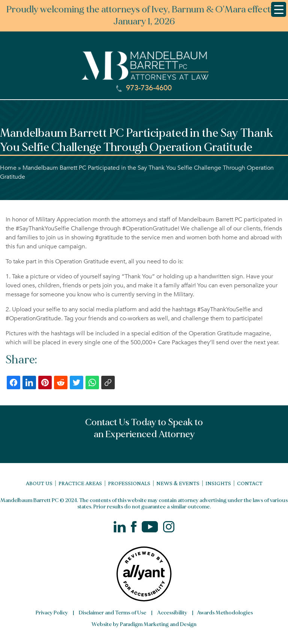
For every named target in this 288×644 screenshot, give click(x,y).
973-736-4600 (144, 88)
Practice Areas (80, 483)
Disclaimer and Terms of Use (112, 613)
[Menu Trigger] (279, 9)
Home (8, 168)
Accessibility (172, 613)
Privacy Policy (52, 613)
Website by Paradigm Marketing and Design (144, 624)
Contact (250, 483)
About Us (39, 483)
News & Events (178, 483)
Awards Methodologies (225, 613)
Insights (218, 483)
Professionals (129, 483)
